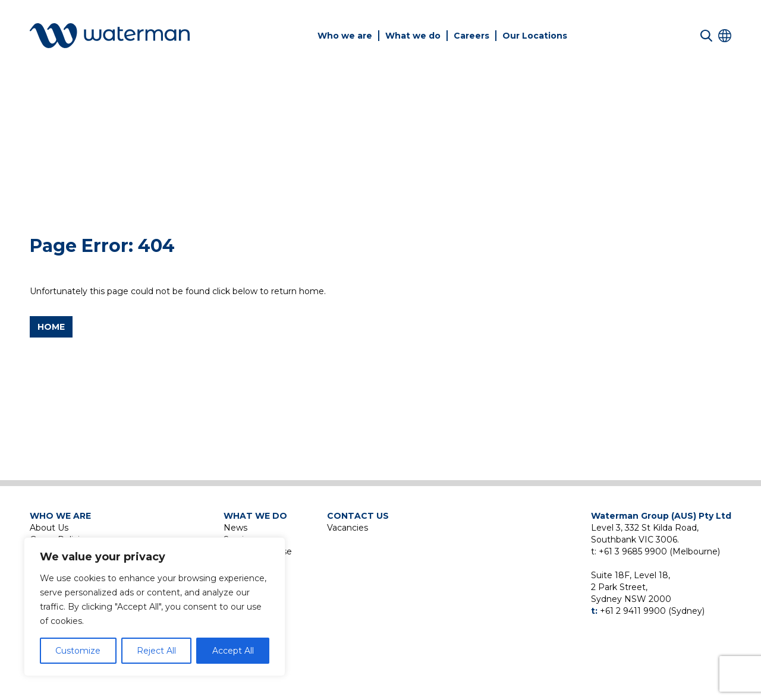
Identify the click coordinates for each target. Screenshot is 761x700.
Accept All (233, 651)
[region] (155, 607)
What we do (413, 36)
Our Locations (535, 36)
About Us (49, 528)
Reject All (156, 651)
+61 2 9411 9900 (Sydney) (652, 611)
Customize (78, 651)
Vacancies (348, 528)
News (235, 528)
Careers (471, 36)
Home (51, 327)
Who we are (345, 36)
